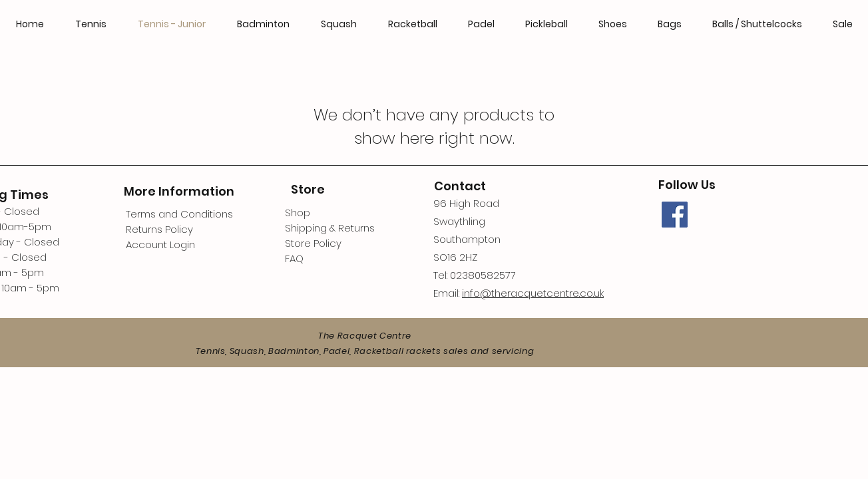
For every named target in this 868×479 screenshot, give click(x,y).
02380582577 (483, 275)
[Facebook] (675, 215)
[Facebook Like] (743, 264)
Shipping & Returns (330, 228)
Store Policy (313, 243)
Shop (298, 213)
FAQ (294, 258)
